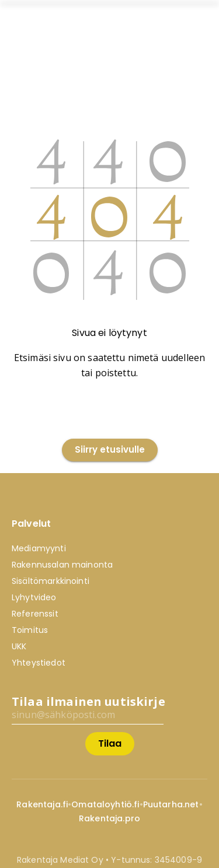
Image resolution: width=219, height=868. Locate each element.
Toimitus (30, 630)
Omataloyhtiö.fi (105, 804)
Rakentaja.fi (42, 804)
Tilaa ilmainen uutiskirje (88, 701)
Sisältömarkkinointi (51, 581)
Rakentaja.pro (109, 818)
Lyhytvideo (34, 597)
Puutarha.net (171, 804)
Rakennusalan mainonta (62, 565)
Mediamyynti (39, 548)
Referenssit (35, 614)
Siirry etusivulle (110, 450)
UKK (19, 646)
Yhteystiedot (39, 663)
